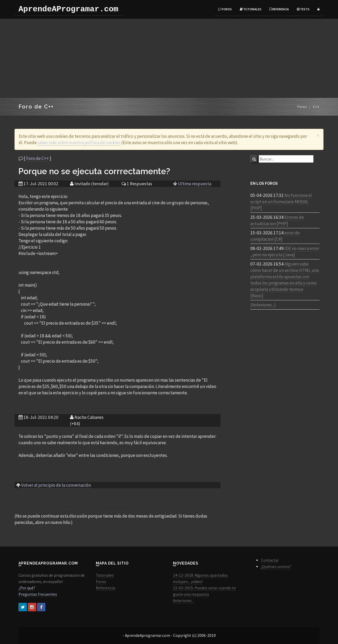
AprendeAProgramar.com (68, 9)
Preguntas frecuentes (38, 594)
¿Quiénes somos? (276, 567)
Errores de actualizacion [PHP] (277, 220)
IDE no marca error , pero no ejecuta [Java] (285, 252)
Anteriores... (184, 601)
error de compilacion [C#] (275, 236)
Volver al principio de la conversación (56, 485)
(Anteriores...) (263, 305)
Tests (303, 9)
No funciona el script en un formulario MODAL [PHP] (281, 202)
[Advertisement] (169, 58)
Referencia (279, 9)
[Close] (318, 135)
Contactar (270, 560)
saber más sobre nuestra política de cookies (79, 143)
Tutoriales (251, 9)
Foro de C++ (37, 158)
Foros (225, 9)
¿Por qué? (27, 588)
